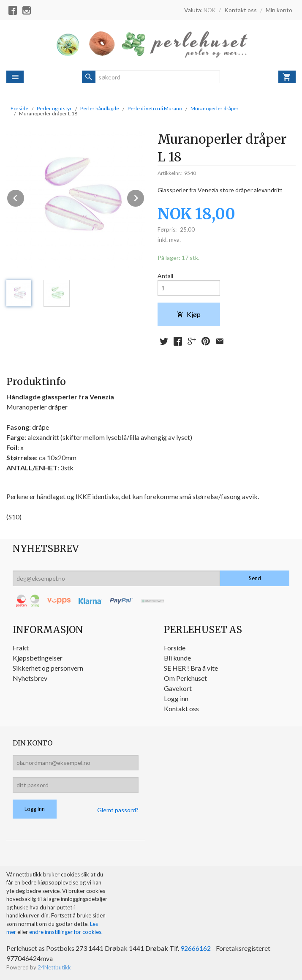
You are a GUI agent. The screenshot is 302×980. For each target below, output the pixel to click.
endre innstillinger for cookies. (66, 932)
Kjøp (189, 314)
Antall (165, 276)
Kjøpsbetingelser (38, 658)
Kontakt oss (181, 708)
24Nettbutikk (54, 967)
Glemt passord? (118, 810)
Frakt (21, 648)
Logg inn (176, 698)
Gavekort (178, 688)
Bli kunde (177, 658)
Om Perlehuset (185, 678)
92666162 (196, 948)
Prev (24, 197)
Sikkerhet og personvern (48, 668)
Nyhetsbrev (30, 678)
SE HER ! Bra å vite (191, 668)
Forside (19, 108)
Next (144, 197)
